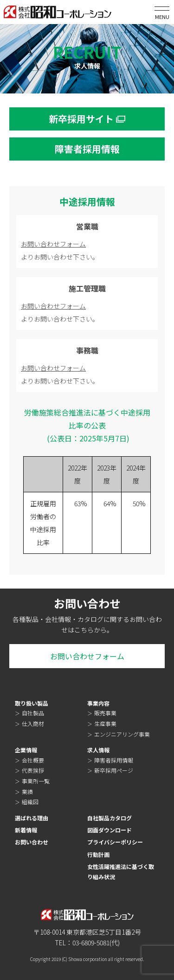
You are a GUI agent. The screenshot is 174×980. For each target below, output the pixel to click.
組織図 (30, 802)
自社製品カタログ (110, 818)
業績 (27, 791)
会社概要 (33, 760)
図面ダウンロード (110, 830)
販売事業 (105, 713)
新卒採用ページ (114, 770)
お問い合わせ (32, 842)
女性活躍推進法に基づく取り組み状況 (121, 871)
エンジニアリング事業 (122, 734)
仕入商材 (33, 723)
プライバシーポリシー (115, 842)
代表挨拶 (33, 770)
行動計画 (98, 854)
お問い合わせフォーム (53, 244)
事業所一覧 (36, 781)
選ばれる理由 (32, 818)
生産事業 (105, 723)
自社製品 (33, 713)
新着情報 (26, 830)
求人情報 (98, 750)
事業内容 (98, 703)
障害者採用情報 (114, 760)
